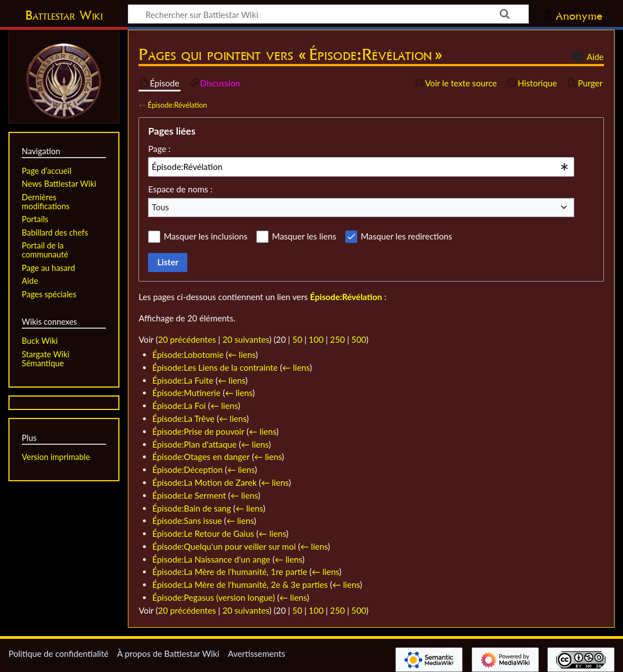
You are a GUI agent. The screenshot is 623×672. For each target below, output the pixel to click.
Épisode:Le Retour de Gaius (204, 533)
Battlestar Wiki (64, 15)
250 (338, 339)
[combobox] (361, 167)
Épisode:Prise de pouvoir (199, 431)
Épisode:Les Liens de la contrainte (215, 367)
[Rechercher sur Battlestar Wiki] (328, 14)
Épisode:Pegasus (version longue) (214, 597)
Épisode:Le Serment (189, 495)
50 (297, 339)
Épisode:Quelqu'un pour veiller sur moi (224, 546)
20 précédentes (187, 339)
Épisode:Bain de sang (192, 508)
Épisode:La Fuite (183, 380)
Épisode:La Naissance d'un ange (211, 559)
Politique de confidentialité (58, 653)
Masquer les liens (304, 236)
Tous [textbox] (161, 207)
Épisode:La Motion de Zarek (205, 482)
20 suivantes (246, 339)
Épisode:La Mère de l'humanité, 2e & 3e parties (240, 584)
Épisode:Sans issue (187, 521)
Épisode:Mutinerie (187, 393)
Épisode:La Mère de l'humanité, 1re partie (230, 572)
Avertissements (256, 653)
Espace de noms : (180, 189)
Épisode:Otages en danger (201, 457)
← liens (242, 355)
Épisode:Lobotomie (188, 355)
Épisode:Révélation (177, 105)
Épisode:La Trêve (184, 418)
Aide (587, 57)
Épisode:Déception (188, 470)
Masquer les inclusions (206, 236)
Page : (159, 149)
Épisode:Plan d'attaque (195, 444)
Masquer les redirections (406, 236)
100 (316, 339)
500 (359, 339)
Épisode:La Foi (179, 406)
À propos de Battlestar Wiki (168, 653)
